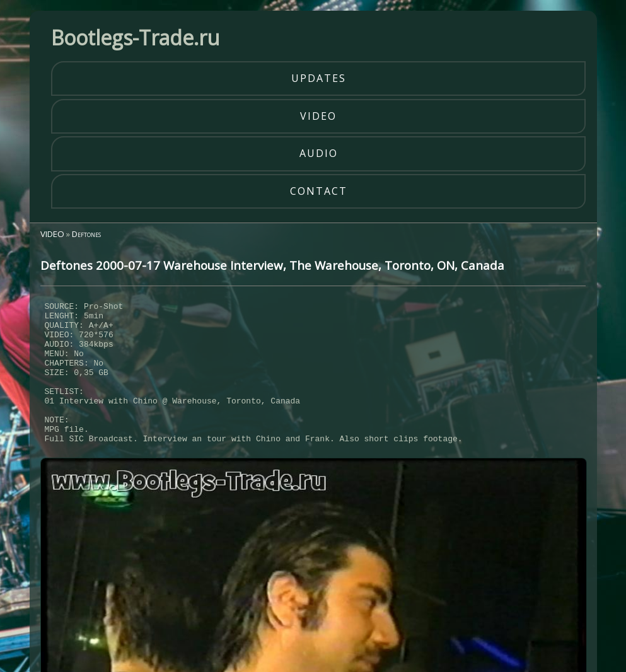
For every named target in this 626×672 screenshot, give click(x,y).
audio (319, 153)
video (318, 116)
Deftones (86, 234)
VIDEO (52, 234)
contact (319, 191)
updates (319, 78)
